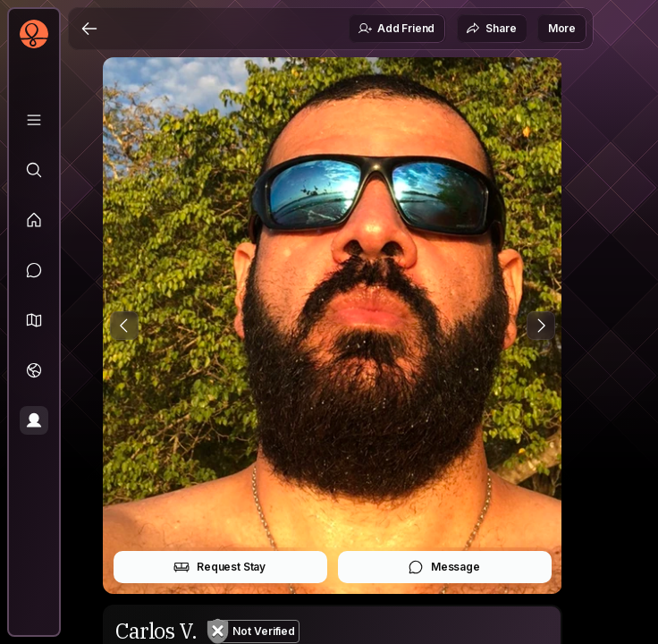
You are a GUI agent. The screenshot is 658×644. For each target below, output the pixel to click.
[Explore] (34, 170)
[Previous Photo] (124, 326)
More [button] (562, 28)
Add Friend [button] (396, 29)
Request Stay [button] (219, 567)
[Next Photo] (541, 326)
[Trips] (34, 370)
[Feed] (34, 220)
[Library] (34, 120)
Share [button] (491, 29)
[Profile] (34, 420)
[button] (34, 320)
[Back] (89, 29)
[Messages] (34, 270)
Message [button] (444, 567)
